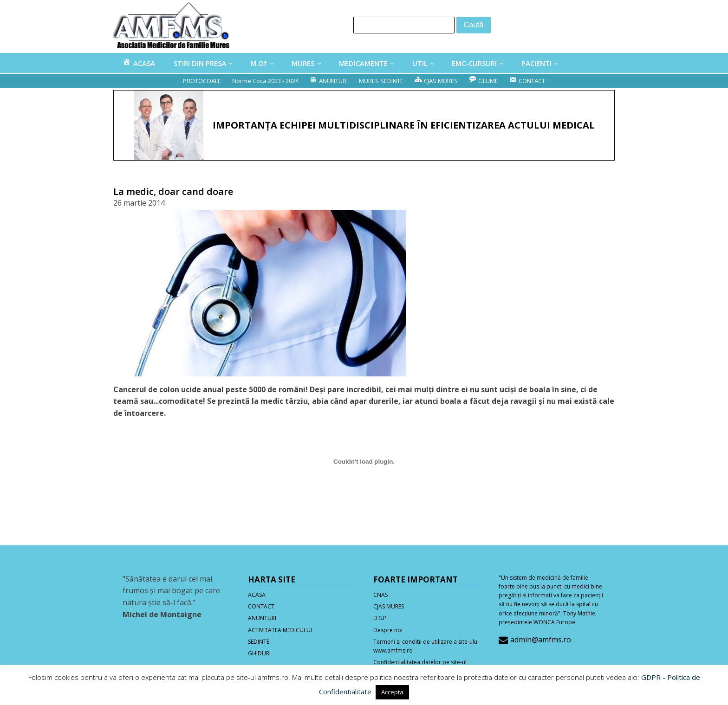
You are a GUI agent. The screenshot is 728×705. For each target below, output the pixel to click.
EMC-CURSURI (474, 63)
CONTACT (261, 606)
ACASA (257, 595)
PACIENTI (536, 63)
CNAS (380, 595)
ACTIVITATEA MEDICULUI (280, 630)
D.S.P (380, 618)
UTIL (420, 63)
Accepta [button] (392, 692)
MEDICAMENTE (363, 63)
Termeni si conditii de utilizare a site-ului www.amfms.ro (426, 646)
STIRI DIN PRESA (200, 63)
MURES (303, 63)
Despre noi (388, 630)
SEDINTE (259, 642)
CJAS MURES (389, 606)
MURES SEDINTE (381, 81)
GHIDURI (259, 653)
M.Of (259, 63)
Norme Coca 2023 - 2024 (265, 81)
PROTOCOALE (202, 81)
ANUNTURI (262, 618)
